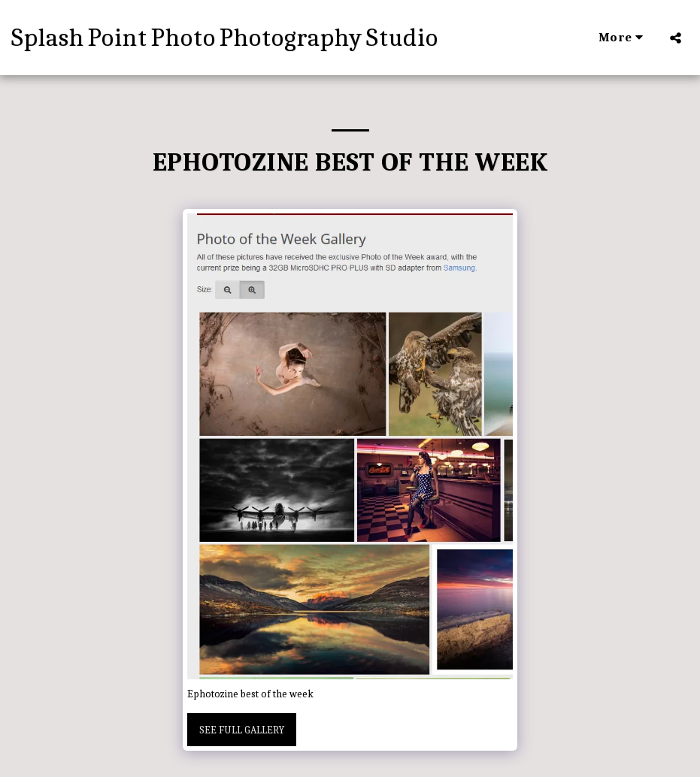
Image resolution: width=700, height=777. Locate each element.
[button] (676, 38)
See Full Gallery (242, 730)
